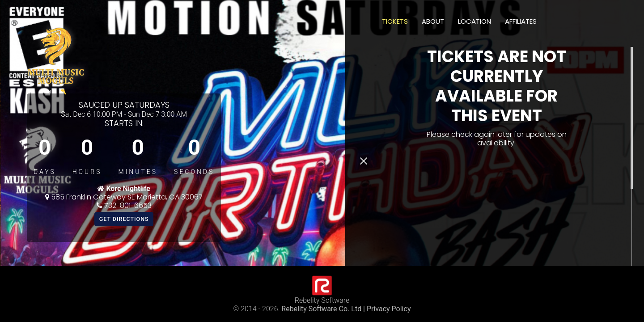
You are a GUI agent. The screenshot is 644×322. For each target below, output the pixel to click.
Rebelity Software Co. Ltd (321, 309)
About (433, 21)
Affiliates (521, 21)
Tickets (395, 21)
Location (475, 21)
